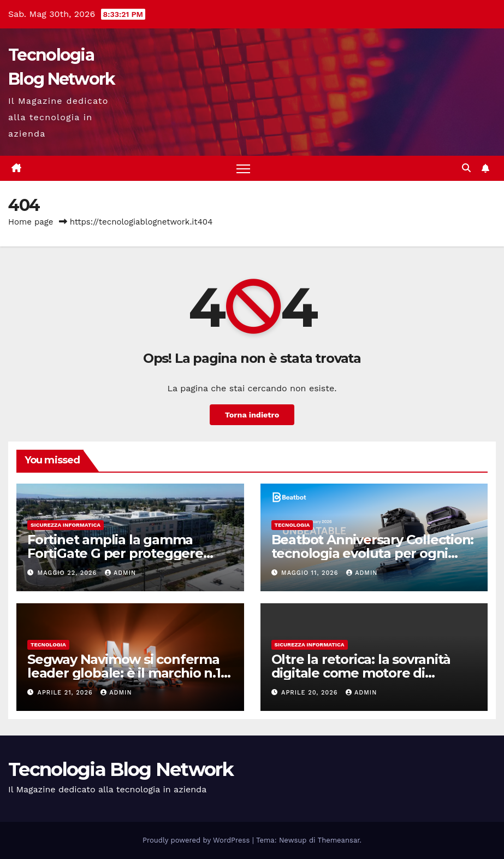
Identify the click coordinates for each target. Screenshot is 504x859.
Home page (31, 222)
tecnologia (292, 525)
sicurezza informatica (66, 525)
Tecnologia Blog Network (121, 769)
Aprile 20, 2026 (311, 693)
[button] (466, 168)
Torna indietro (252, 415)
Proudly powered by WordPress (197, 840)
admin (120, 573)
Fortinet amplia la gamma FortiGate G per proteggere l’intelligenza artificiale (115, 553)
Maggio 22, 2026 (69, 573)
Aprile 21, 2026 (67, 693)
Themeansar (339, 840)
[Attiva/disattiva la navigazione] (243, 169)
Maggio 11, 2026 (311, 573)
